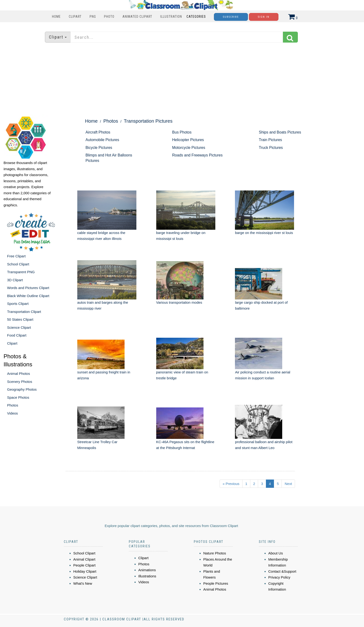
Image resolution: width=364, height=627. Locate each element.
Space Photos (18, 397)
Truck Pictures (271, 148)
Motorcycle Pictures (189, 148)
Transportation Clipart (24, 312)
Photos (13, 405)
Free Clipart (16, 256)
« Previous (231, 484)
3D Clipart (15, 280)
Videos (13, 413)
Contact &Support (282, 571)
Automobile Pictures (102, 140)
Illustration (171, 17)
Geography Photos (22, 389)
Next (288, 484)
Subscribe (231, 17)
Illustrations (147, 576)
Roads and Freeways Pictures (197, 155)
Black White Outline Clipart (28, 296)
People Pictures (216, 583)
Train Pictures (270, 140)
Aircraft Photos (98, 132)
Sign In (264, 17)
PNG (93, 17)
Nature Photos (215, 553)
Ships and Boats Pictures (280, 132)
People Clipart (84, 565)
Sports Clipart (18, 304)
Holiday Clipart (85, 571)
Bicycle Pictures (99, 148)
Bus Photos (182, 132)
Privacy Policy (279, 577)
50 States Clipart (20, 319)
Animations (147, 570)
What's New (83, 583)
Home (56, 17)
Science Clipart (19, 327)
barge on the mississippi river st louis (264, 233)
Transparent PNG (21, 272)
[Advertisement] (182, 79)
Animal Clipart (84, 559)
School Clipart (18, 264)
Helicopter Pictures (188, 140)
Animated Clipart (137, 17)
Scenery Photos (20, 382)
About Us (276, 553)
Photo (109, 17)
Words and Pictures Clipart (28, 288)
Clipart (75, 17)
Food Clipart (17, 335)
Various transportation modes (179, 302)
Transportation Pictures (148, 121)
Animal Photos (19, 374)
